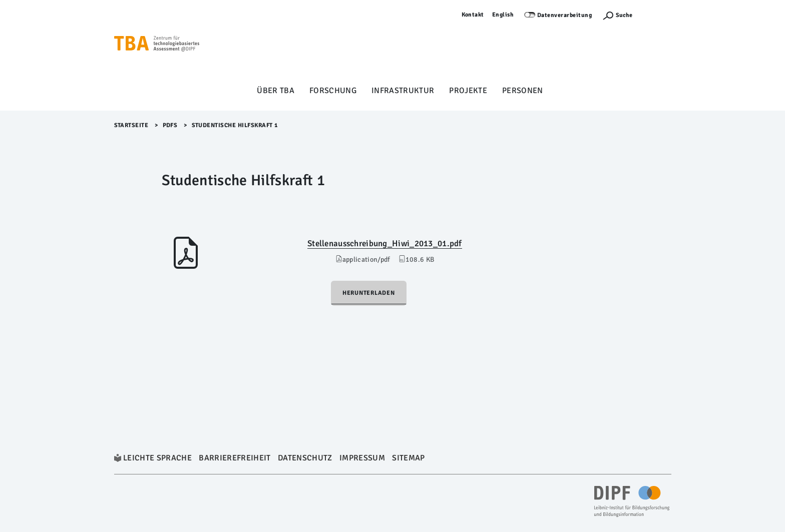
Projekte (468, 91)
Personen (523, 91)
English (503, 15)
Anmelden (657, 15)
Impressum (362, 458)
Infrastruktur (403, 91)
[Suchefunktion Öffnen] (617, 15)
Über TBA (276, 91)
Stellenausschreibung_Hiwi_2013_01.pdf (385, 243)
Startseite (131, 125)
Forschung (333, 91)
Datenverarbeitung (565, 15)
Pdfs (170, 125)
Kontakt (473, 15)
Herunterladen (369, 293)
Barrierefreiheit (235, 458)
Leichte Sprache (157, 458)
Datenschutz (305, 458)
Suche (624, 15)
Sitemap (408, 458)
